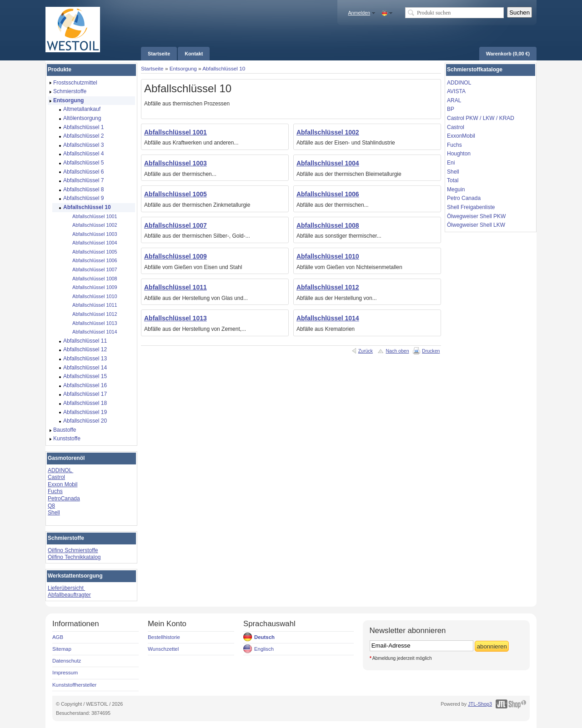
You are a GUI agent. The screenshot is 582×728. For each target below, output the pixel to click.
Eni (451, 163)
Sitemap (62, 649)
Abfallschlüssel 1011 (176, 287)
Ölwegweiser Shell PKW (476, 216)
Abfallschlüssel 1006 (328, 194)
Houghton (459, 154)
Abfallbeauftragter (69, 595)
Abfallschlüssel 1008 (328, 225)
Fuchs (55, 491)
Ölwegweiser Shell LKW (476, 225)
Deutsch (264, 637)
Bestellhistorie (164, 637)
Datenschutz (67, 661)
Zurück (366, 351)
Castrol (56, 477)
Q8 (51, 506)
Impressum (65, 673)
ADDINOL (60, 470)
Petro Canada (464, 198)
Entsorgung (183, 68)
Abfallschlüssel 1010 (328, 256)
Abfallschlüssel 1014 (328, 318)
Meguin (456, 189)
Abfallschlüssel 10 (224, 68)
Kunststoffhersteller (74, 685)
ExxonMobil (461, 136)
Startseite (152, 68)
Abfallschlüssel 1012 (328, 287)
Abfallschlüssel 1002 (328, 132)
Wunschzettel (163, 649)
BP (451, 109)
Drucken (431, 351)
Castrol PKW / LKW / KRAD (481, 118)
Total (453, 180)
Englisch (264, 649)
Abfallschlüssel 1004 (328, 163)
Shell (54, 513)
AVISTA (456, 91)
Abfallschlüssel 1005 (176, 194)
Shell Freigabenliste (471, 207)
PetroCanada (64, 499)
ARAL (454, 100)
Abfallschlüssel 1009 (176, 256)
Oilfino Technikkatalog (74, 557)
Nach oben (397, 351)
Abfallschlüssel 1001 (176, 132)
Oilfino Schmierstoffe (73, 550)
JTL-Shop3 (480, 704)
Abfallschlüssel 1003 (176, 163)
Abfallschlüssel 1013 (176, 318)
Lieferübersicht (66, 588)
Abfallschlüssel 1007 (176, 225)
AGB (58, 637)
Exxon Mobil (63, 484)
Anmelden (359, 13)
